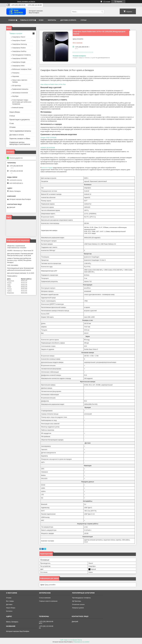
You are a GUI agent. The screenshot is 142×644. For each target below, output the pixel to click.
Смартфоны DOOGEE (20, 58)
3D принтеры (17, 86)
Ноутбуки (15, 96)
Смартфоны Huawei (19, 40)
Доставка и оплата (68, 20)
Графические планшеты (20, 89)
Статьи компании (45, 598)
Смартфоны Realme (19, 48)
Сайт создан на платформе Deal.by (71, 640)
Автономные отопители (20, 93)
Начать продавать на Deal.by (26, 2)
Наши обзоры (15, 112)
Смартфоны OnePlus (19, 51)
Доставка (9, 604)
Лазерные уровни (78, 608)
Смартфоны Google (19, 62)
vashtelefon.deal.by (16, 180)
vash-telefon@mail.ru (16, 183)
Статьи (84, 20)
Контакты (52, 20)
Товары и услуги (27, 20)
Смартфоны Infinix (18, 66)
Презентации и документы (20, 120)
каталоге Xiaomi (47, 168)
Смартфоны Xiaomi (19, 37)
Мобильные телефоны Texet (22, 69)
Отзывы (12, 127)
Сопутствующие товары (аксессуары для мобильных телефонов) (22, 102)
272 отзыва (107, 2)
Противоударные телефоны (22, 55)
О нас (41, 20)
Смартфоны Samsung (19, 44)
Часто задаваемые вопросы (20, 131)
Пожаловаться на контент (81, 642)
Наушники (16, 76)
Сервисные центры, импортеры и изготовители (20, 143)
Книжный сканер (18, 108)
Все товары (10, 601)
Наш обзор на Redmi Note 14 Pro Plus (53, 84)
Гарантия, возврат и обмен (20, 138)
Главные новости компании (48, 601)
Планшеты (16, 73)
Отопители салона (78, 604)
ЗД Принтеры (77, 601)
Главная (12, 20)
